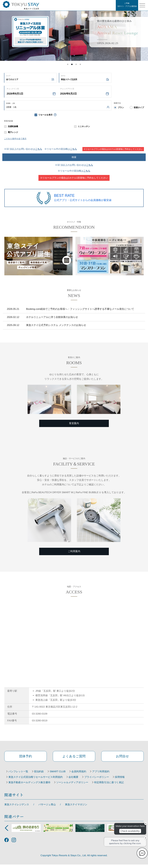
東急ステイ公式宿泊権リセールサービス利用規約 (37, 780)
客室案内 (74, 423)
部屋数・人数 (10, 103)
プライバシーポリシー (102, 780)
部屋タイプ (139, 107)
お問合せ (122, 758)
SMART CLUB (63, 775)
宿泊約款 (42, 775)
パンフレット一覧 (19, 775)
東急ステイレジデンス (17, 808)
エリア (8, 76)
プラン (121, 107)
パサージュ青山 (47, 808)
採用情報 (127, 780)
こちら (39, 149)
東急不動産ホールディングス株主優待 (30, 786)
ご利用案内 (74, 551)
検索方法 (117, 103)
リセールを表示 (45, 115)
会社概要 (77, 780)
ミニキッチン (84, 126)
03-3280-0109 (40, 714)
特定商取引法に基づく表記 (114, 786)
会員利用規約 (86, 775)
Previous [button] (7, 831)
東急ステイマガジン (76, 808)
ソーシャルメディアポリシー (75, 786)
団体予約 (26, 758)
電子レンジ (13, 132)
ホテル (63, 76)
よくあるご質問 (74, 758)
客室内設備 (8, 121)
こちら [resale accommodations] (73, 149)
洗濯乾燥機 (13, 126)
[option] (74, 30)
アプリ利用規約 (110, 775)
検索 (74, 157)
